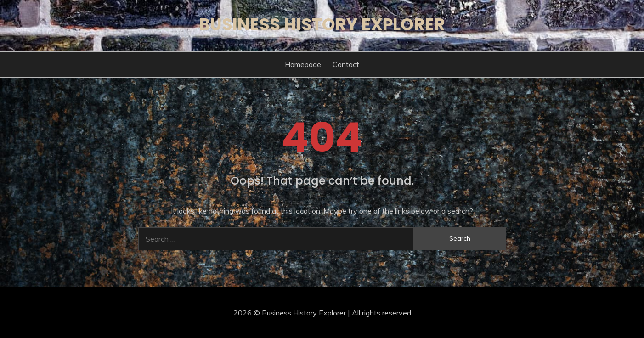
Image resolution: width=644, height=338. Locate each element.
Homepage (303, 64)
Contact (346, 64)
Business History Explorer (322, 24)
